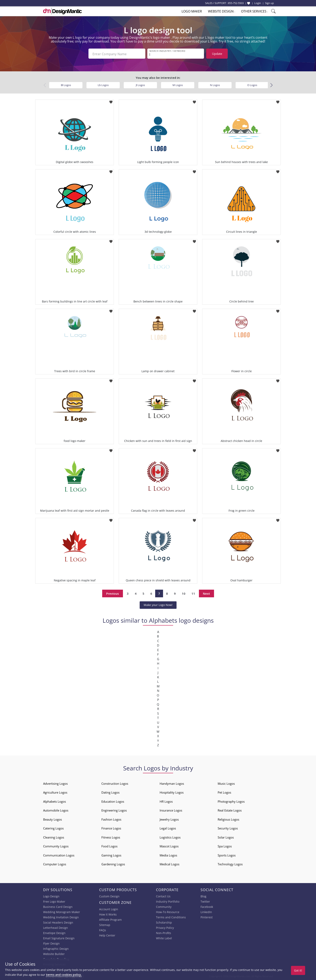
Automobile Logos (56, 810)
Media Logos (168, 854)
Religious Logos (228, 819)
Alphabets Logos (55, 801)
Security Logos (228, 827)
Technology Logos (230, 863)
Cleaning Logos (54, 837)
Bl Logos (66, 84)
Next (206, 593)
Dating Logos (110, 792)
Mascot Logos (169, 845)
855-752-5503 (236, 3)
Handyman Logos (172, 783)
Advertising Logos (55, 783)
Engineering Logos (114, 810)
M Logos (178, 84)
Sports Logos (227, 854)
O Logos (252, 84)
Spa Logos (225, 845)
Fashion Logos (111, 819)
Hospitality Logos (172, 792)
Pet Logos (224, 792)
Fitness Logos (111, 837)
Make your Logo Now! (158, 604)
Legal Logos (168, 827)
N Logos (215, 84)
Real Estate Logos (230, 810)
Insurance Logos (171, 810)
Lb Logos (103, 84)
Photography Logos (231, 801)
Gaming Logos (111, 854)
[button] (271, 84)
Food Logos (109, 845)
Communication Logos (59, 854)
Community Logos (56, 845)
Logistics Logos (170, 837)
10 (184, 593)
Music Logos (226, 783)
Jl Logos (140, 84)
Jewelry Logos (169, 819)
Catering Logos (53, 827)
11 (193, 593)
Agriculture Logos (55, 792)
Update (217, 54)
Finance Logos (111, 827)
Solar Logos (226, 837)
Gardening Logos (113, 863)
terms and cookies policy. (64, 975)
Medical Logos (169, 863)
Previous (113, 593)
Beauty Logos (52, 819)
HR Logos (166, 801)
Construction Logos (115, 783)
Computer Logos (55, 863)
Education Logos (113, 801)
